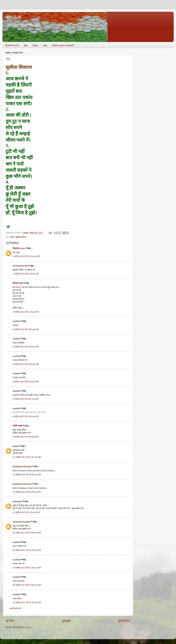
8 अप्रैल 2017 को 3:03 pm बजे (25, 437)
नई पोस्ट (10, 621)
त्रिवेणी (14, 18)
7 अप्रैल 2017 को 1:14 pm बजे (25, 312)
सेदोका (35, 45)
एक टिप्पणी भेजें (15, 608)
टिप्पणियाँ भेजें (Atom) (23, 627)
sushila (16, 321)
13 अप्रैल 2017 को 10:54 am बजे (27, 475)
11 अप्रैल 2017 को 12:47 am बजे (27, 457)
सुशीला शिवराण (21, 237)
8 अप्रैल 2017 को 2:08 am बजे (25, 416)
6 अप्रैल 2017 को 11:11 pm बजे (26, 256)
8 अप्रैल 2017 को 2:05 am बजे (25, 329)
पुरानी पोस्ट (124, 621)
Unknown (17, 501)
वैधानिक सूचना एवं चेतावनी (63, 45)
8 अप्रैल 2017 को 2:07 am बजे (25, 399)
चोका (45, 45)
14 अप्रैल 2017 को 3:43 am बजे (26, 512)
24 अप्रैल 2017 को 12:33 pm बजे (27, 585)
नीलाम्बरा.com (19, 248)
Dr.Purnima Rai (20, 266)
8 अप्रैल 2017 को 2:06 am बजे (25, 364)
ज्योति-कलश (18, 426)
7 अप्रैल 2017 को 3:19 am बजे (25, 274)
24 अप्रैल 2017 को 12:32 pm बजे (27, 550)
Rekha (16, 446)
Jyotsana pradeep (22, 522)
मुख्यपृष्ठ (66, 621)
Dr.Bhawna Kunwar (22, 466)
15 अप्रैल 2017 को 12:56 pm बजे (27, 533)
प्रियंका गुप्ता (18, 283)
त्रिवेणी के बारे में (12, 45)
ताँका (26, 45)
